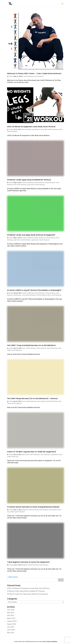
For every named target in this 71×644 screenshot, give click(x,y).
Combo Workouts (50, 183)
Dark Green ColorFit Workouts (31, 455)
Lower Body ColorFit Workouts (49, 129)
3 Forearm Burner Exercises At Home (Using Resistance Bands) (33, 507)
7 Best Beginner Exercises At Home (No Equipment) (28, 562)
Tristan (11, 76)
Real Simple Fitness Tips (54, 348)
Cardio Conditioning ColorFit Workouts (33, 183)
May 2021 (11, 613)
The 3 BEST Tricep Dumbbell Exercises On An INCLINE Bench (31, 345)
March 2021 (11, 618)
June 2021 (11, 610)
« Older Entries (12, 577)
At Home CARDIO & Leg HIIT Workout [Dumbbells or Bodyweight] (34, 290)
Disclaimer (54, 642)
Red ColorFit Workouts (20, 185)
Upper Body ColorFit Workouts (36, 185)
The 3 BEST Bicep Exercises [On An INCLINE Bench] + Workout (32, 398)
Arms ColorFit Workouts (29, 348)
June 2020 (11, 630)
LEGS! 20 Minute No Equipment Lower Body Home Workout (31, 127)
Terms (44, 642)
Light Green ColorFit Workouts (22, 240)
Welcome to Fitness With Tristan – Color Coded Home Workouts (34, 73)
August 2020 (12, 624)
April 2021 (11, 615)
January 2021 (12, 621)
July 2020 (10, 627)
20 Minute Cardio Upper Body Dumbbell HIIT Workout (29, 180)
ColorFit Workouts (28, 76)
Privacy (49, 642)
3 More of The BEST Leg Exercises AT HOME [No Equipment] (32, 452)
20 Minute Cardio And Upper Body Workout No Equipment (31, 235)
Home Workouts (39, 76)
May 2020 (11, 633)
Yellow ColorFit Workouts (14, 350)
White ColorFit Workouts (54, 295)
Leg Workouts (36, 129)
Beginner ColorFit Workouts (31, 510)
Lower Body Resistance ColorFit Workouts (34, 295)
